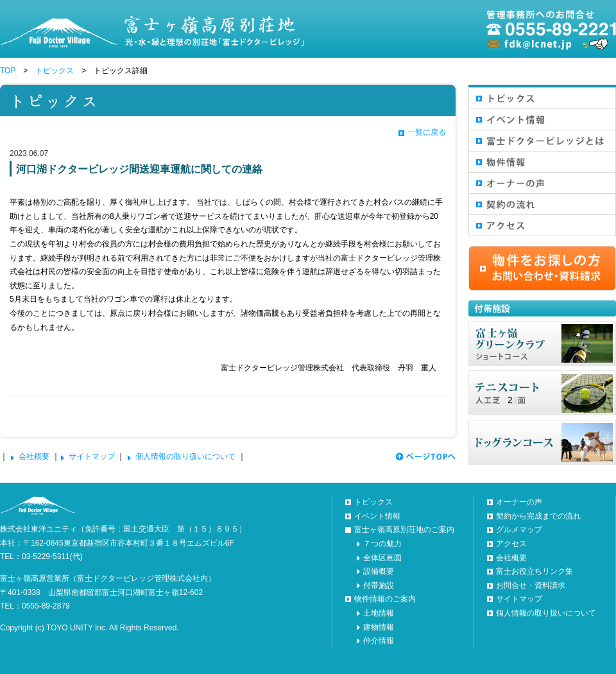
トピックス (55, 71)
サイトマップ (92, 456)
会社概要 (34, 456)
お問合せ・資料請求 (531, 585)
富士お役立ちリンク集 (535, 571)
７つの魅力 (382, 544)
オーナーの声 (519, 502)
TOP (8, 71)
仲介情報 (379, 641)
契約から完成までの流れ (538, 516)
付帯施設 (379, 585)
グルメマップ (519, 530)
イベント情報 (377, 516)
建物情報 (379, 627)
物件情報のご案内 (385, 599)
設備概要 (379, 571)
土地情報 (379, 613)
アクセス (511, 544)
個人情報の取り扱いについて (185, 456)
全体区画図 (382, 558)
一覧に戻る (427, 132)
